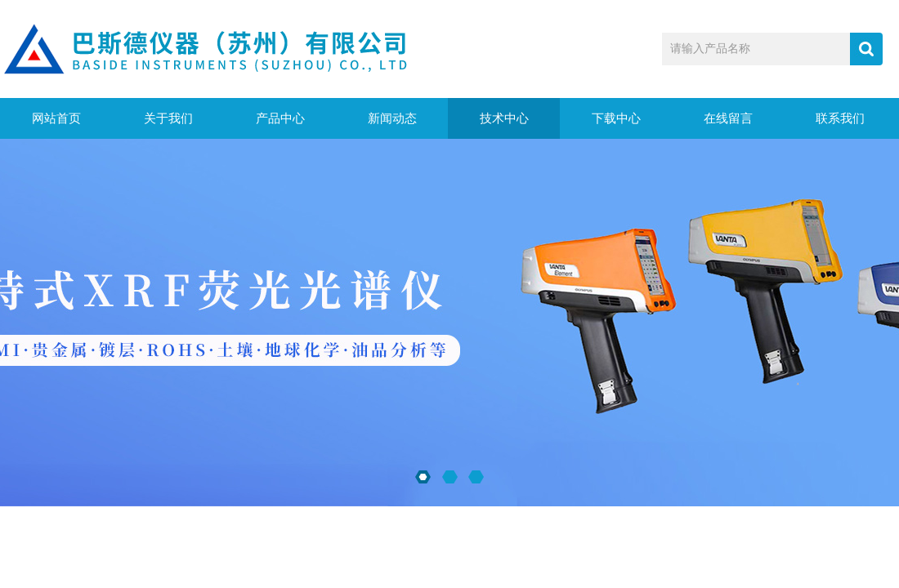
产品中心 (280, 118)
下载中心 (616, 118)
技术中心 (504, 118)
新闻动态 (392, 118)
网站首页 (56, 118)
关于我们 (168, 118)
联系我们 (840, 118)
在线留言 (728, 118)
